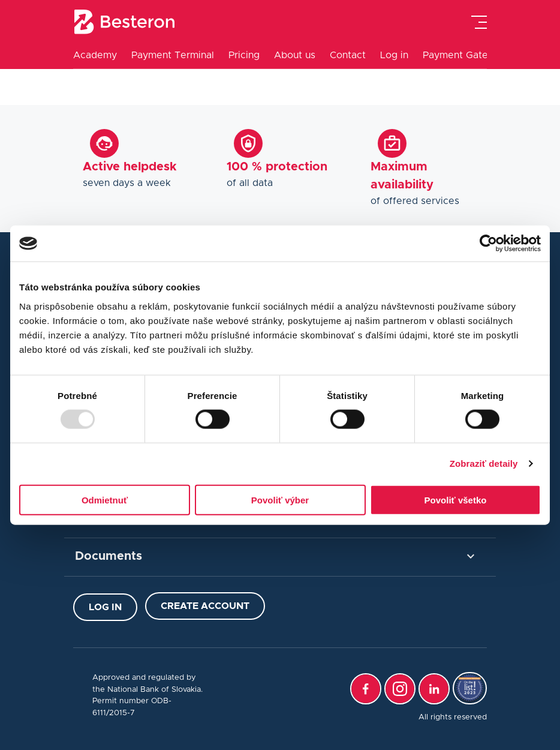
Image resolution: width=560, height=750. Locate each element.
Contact (348, 55)
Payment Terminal (173, 55)
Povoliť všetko (456, 499)
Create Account (205, 606)
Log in (394, 55)
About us (295, 55)
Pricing (244, 55)
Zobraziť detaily (484, 463)
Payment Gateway (465, 55)
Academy (95, 55)
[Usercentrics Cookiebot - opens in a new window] (488, 244)
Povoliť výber (280, 499)
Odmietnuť (105, 499)
